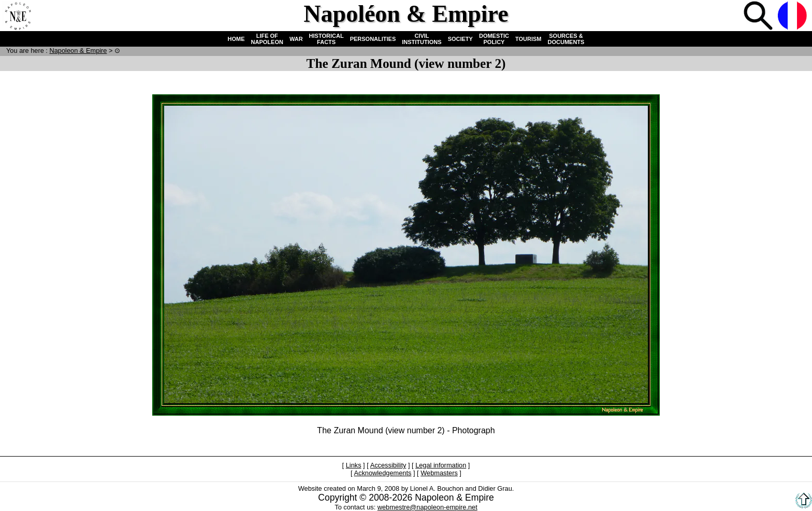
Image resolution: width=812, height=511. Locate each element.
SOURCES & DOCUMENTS (566, 39)
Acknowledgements (382, 473)
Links (354, 465)
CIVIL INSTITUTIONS (422, 39)
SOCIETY (460, 39)
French (793, 17)
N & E (78, 51)
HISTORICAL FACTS (327, 39)
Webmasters (439, 473)
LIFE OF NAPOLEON (267, 39)
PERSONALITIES (373, 39)
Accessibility (388, 465)
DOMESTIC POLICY (494, 39)
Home (18, 17)
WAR (296, 39)
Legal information (441, 465)
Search (759, 17)
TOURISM (528, 39)
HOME (236, 39)
